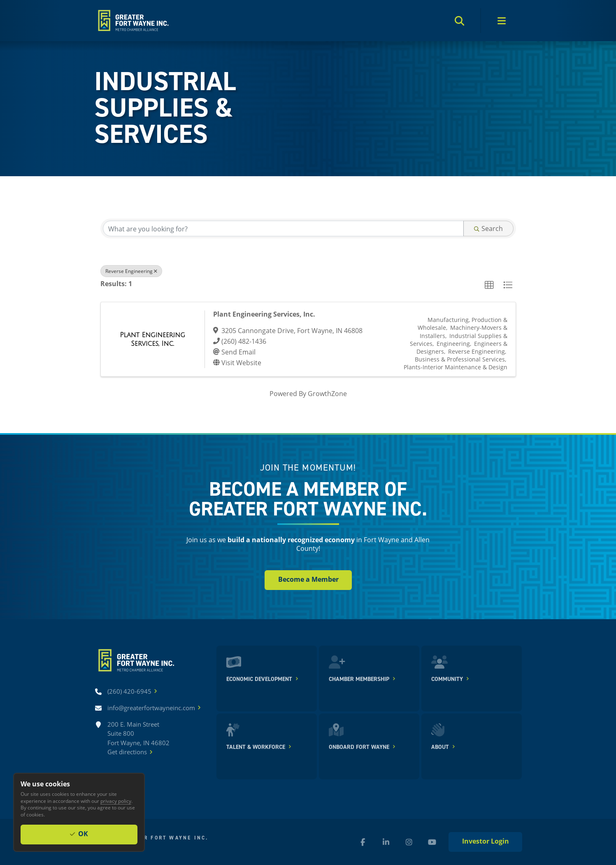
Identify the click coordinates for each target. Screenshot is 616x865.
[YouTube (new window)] (432, 842)
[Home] (133, 21)
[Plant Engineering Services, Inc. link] (153, 339)
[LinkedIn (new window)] (386, 842)
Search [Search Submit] (488, 228)
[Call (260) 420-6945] (129, 691)
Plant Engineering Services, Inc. (264, 314)
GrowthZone (327, 393)
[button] (489, 285)
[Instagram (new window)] (409, 842)
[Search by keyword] (283, 228)
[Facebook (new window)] (363, 842)
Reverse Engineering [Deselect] (131, 271)
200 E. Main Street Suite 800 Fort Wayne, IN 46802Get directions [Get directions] (138, 738)
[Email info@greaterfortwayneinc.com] (151, 708)
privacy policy (116, 801)
